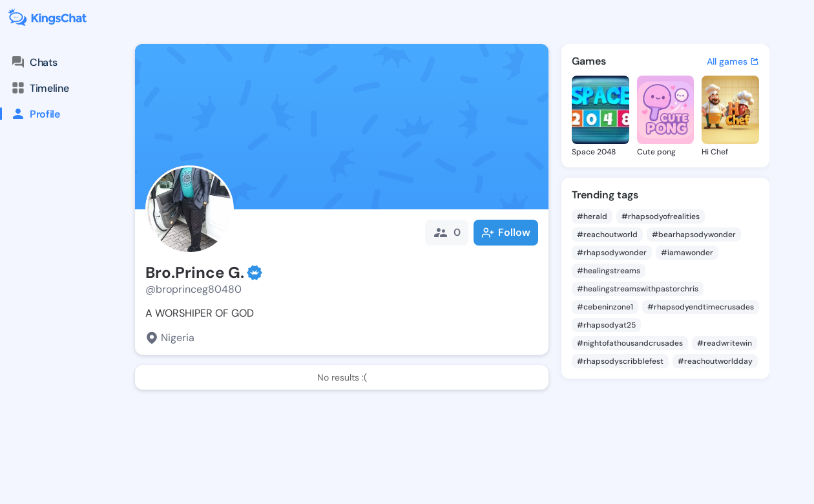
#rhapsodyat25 (606, 325)
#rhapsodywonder (612, 253)
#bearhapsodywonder (694, 235)
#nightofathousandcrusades (630, 343)
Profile (30, 114)
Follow (506, 232)
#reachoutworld (607, 235)
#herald (592, 216)
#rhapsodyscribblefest (620, 361)
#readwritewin (725, 343)
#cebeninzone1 (605, 307)
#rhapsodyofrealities (661, 216)
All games (733, 61)
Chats (34, 62)
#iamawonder (687, 253)
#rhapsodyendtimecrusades (701, 307)
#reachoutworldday (715, 361)
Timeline (39, 88)
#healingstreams (609, 271)
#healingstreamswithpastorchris (638, 289)
